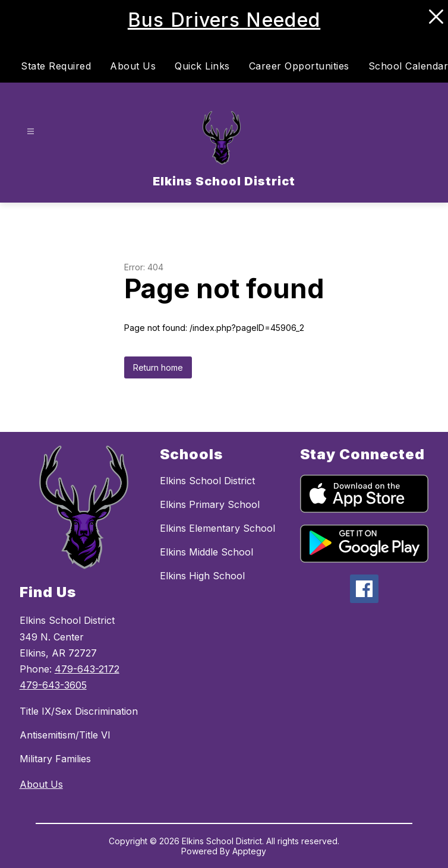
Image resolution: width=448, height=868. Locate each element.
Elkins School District (207, 481)
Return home (158, 367)
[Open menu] (31, 132)
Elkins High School (202, 576)
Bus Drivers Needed (224, 20)
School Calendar (408, 66)
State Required (56, 66)
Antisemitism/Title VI (65, 735)
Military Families (55, 759)
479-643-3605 (53, 685)
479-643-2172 (87, 669)
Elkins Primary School (210, 504)
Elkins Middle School (206, 552)
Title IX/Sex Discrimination (79, 711)
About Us (133, 66)
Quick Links (202, 66)
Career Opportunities (299, 66)
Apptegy (249, 851)
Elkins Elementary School (217, 528)
